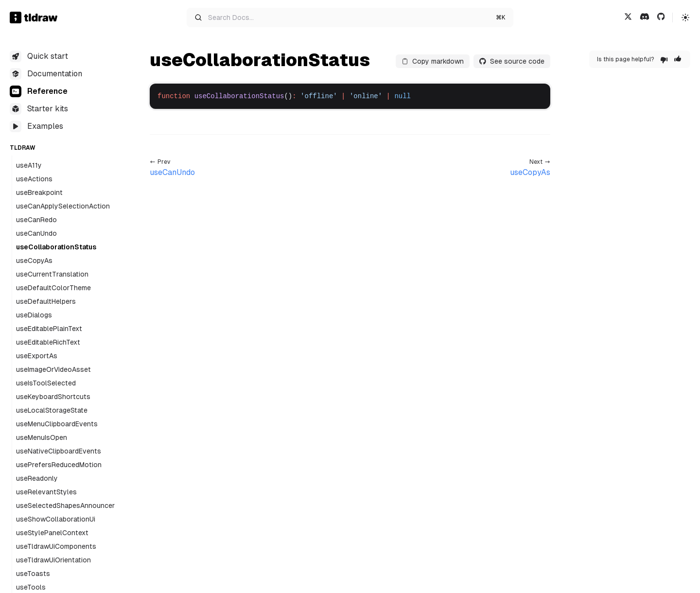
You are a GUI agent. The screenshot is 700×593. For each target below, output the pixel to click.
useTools (31, 587)
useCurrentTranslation (52, 274)
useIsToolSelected (46, 383)
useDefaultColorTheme (53, 288)
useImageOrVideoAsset (53, 369)
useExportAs (37, 356)
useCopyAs (34, 261)
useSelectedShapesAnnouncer (65, 506)
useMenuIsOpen (42, 437)
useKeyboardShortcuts (53, 397)
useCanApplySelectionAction (63, 206)
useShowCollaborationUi (56, 519)
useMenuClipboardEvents (57, 424)
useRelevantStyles (46, 492)
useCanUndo (36, 233)
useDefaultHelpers (46, 301)
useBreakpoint (39, 192)
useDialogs (34, 315)
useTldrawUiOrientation (53, 560)
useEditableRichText (48, 342)
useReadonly (37, 478)
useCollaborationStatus (56, 247)
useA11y (29, 165)
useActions (34, 179)
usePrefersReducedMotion (59, 465)
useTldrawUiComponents (56, 546)
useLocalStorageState (52, 410)
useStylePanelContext (52, 533)
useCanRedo (36, 220)
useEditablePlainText (49, 329)
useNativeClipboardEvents (59, 451)
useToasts (33, 574)
